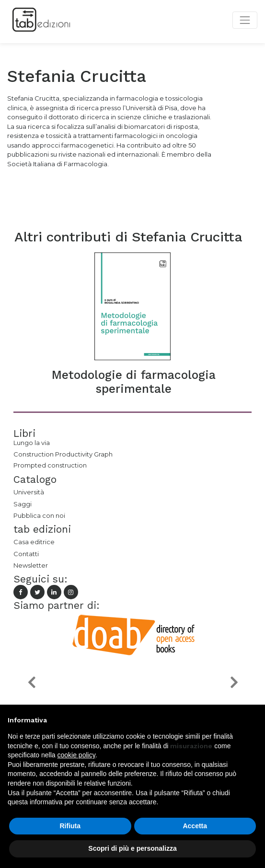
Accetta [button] (195, 826)
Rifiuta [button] (70, 826)
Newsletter (31, 565)
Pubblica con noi (39, 515)
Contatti (26, 554)
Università (29, 492)
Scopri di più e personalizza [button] (132, 848)
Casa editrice (34, 542)
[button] (31, 682)
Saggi (23, 504)
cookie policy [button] (76, 755)
